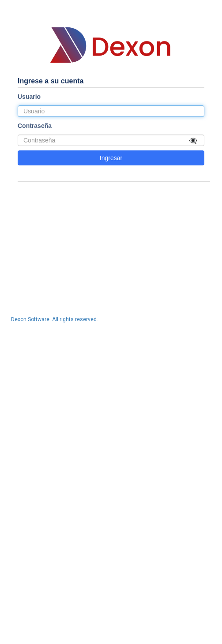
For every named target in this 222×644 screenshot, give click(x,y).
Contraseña (35, 126)
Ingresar (111, 158)
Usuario (29, 97)
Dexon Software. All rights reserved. (55, 319)
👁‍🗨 (193, 140)
